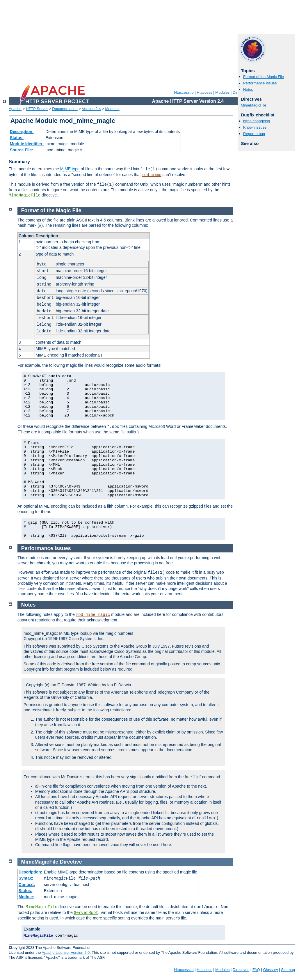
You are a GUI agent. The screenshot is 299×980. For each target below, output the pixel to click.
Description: (22, 132)
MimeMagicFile (25, 195)
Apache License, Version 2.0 (66, 952)
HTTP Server (37, 109)
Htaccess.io (184, 92)
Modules (222, 92)
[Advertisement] (147, 41)
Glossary (270, 970)
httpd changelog (257, 121)
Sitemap (288, 970)
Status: (17, 138)
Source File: (22, 150)
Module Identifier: (27, 144)
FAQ (256, 970)
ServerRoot (86, 913)
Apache (15, 109)
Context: (27, 885)
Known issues (255, 127)
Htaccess (204, 92)
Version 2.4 (91, 109)
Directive (71, 862)
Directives (241, 970)
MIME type (70, 169)
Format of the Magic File (264, 77)
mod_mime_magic (93, 615)
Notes (248, 90)
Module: (26, 897)
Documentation (65, 109)
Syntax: (26, 878)
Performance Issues (260, 83)
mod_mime (151, 175)
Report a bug (254, 134)
